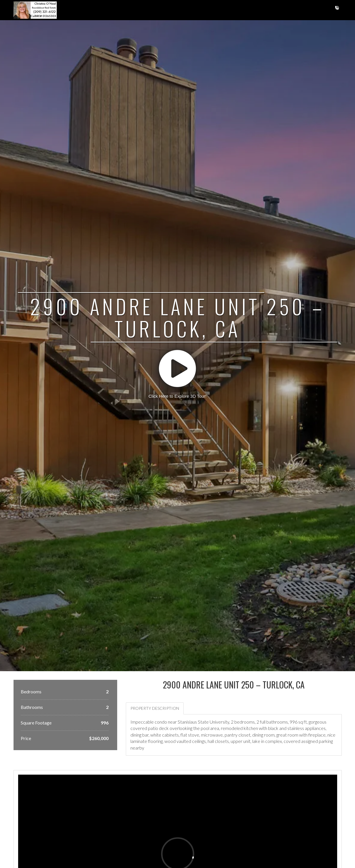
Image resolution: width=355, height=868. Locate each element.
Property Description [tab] (155, 708)
